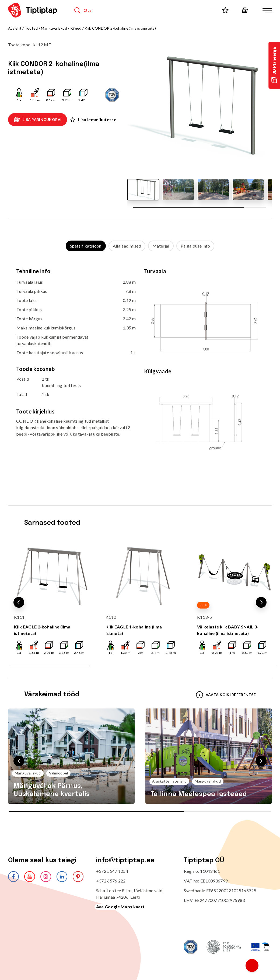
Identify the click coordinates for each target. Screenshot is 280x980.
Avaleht (15, 28)
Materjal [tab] (161, 246)
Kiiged (76, 28)
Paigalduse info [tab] (195, 246)
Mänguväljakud (54, 28)
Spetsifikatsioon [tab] (86, 246)
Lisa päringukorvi (38, 120)
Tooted (31, 28)
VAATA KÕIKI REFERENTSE (226, 695)
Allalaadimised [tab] (127, 246)
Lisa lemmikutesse (93, 119)
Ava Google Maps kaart (120, 907)
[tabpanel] (140, 373)
